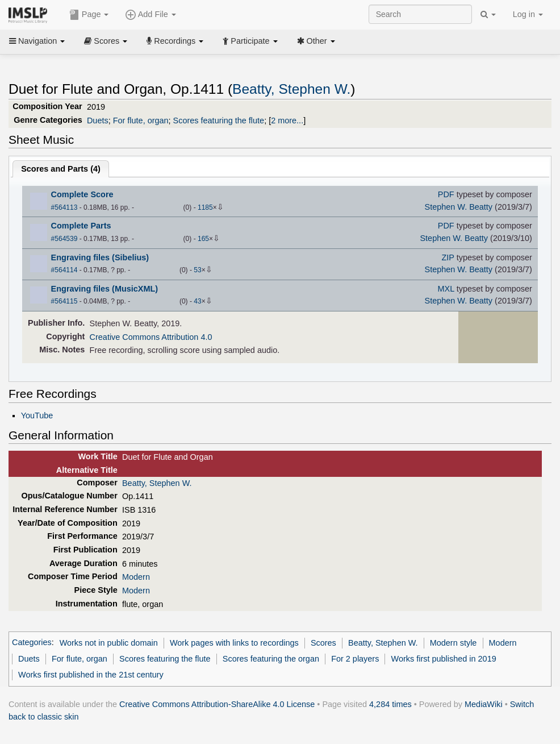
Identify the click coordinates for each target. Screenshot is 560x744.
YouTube (37, 415)
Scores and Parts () (61, 169)
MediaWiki (484, 704)
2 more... (287, 120)
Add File (151, 15)
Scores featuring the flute (219, 120)
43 (197, 301)
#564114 (64, 270)
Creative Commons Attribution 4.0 (151, 337)
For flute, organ (141, 120)
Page (89, 15)
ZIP (448, 257)
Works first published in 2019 (444, 659)
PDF (446, 194)
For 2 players (355, 659)
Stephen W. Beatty (459, 207)
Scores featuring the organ (271, 659)
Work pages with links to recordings (234, 643)
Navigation (37, 41)
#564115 (64, 301)
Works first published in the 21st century (91, 675)
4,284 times (390, 704)
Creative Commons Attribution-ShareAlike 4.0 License (217, 704)
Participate (250, 41)
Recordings (175, 41)
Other (316, 41)
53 (197, 270)
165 (203, 239)
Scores (106, 41)
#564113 (64, 207)
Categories (32, 643)
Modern (136, 577)
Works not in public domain (109, 643)
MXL (446, 289)
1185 (205, 207)
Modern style (454, 643)
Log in (528, 14)
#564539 (64, 239)
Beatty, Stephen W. (291, 89)
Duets (98, 120)
